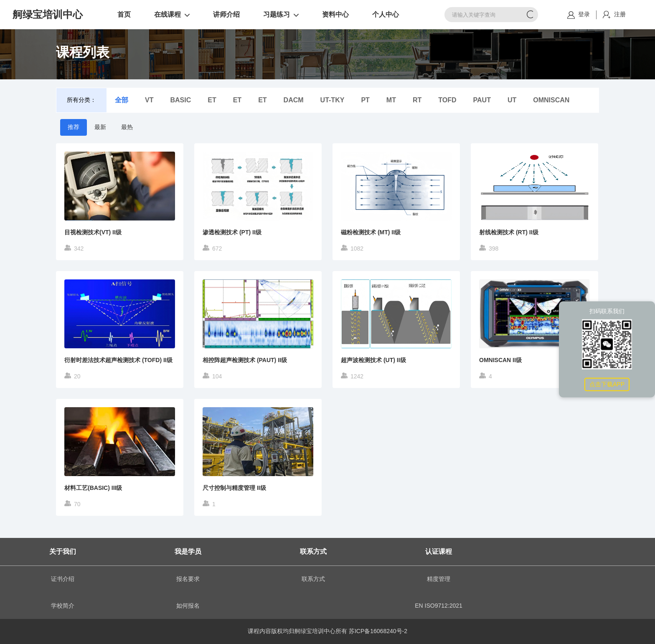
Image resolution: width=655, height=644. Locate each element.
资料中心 (335, 14)
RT (417, 100)
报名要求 (188, 579)
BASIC (180, 100)
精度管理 (439, 579)
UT (512, 100)
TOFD (447, 100)
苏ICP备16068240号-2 (378, 631)
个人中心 (386, 14)
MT (391, 100)
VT (149, 100)
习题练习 (277, 14)
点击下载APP (607, 384)
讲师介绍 (226, 14)
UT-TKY (333, 100)
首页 (124, 14)
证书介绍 (63, 579)
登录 (584, 14)
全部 (122, 100)
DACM (294, 100)
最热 (127, 127)
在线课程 (168, 14)
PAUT (482, 100)
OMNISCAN (551, 100)
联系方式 (313, 579)
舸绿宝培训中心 (48, 15)
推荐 (74, 127)
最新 (100, 127)
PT (365, 100)
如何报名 (188, 606)
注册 (620, 14)
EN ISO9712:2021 (439, 606)
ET (212, 100)
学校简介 (63, 606)
